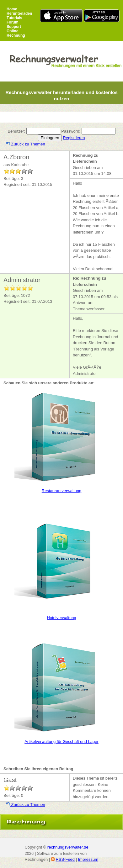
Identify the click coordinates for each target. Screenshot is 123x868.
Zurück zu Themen (26, 144)
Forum (12, 22)
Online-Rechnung (16, 33)
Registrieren (74, 138)
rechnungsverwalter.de (68, 847)
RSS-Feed (65, 859)
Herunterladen (19, 13)
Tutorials (14, 18)
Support (14, 27)
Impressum (88, 859)
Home (12, 9)
